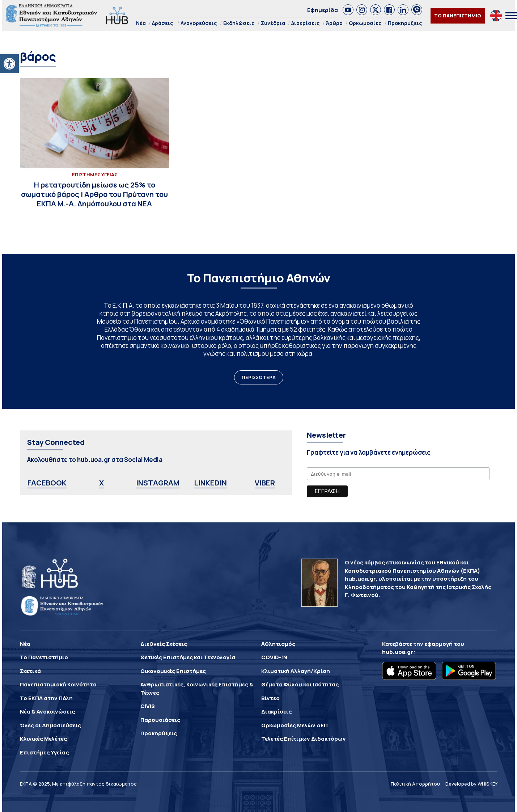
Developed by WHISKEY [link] (471, 784)
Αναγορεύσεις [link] (199, 23)
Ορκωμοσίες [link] (365, 23)
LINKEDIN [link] (210, 483)
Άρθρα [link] (334, 23)
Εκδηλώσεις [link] (239, 23)
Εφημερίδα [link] (323, 10)
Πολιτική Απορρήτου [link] (415, 784)
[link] (9, 64)
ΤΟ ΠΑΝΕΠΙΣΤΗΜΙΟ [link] (458, 16)
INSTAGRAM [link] (158, 483)
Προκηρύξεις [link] (405, 23)
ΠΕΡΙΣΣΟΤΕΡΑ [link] (259, 377)
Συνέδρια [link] (273, 23)
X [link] (101, 483)
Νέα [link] (141, 23)
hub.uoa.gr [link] (398, 652)
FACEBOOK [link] (47, 483)
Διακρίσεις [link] (306, 23)
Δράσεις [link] (163, 23)
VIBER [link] (265, 483)
